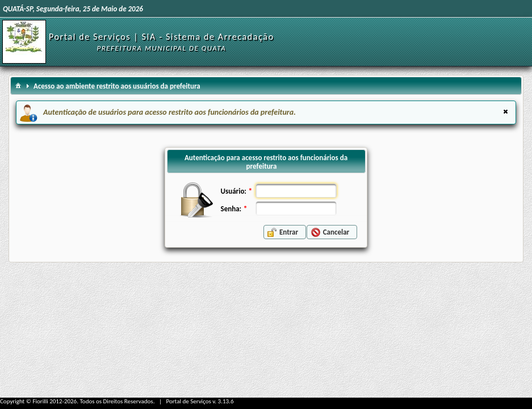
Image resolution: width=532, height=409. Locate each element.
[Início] (24, 37)
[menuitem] (18, 85)
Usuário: (234, 191)
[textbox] (296, 191)
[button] (285, 232)
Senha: (231, 209)
